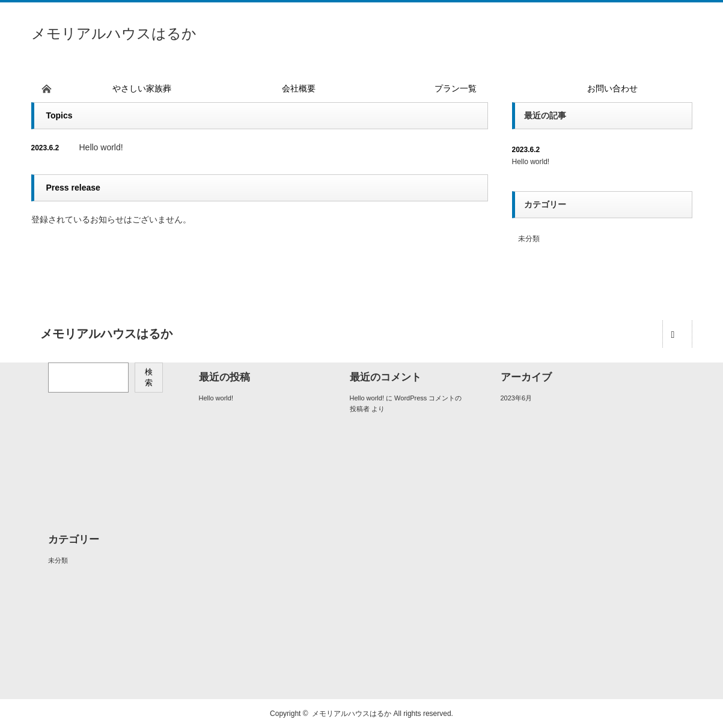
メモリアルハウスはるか (114, 33)
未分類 (529, 239)
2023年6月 (517, 398)
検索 (149, 377)
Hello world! (101, 147)
